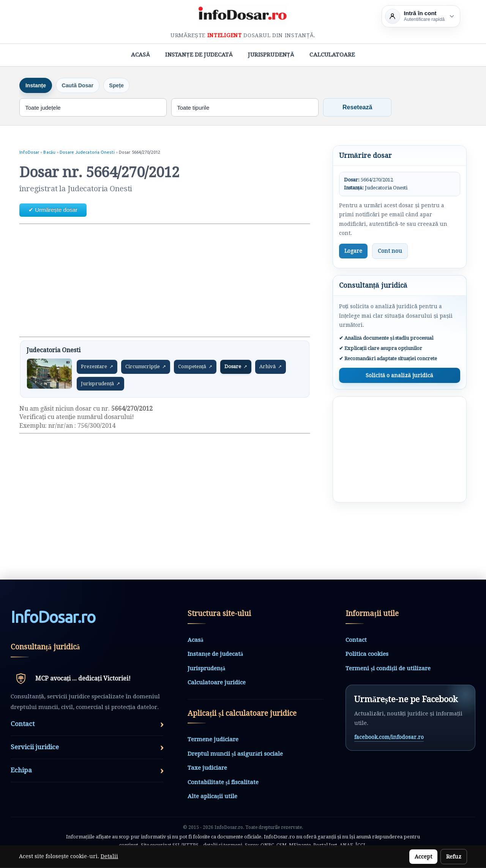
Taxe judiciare (207, 769)
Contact (356, 640)
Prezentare (97, 367)
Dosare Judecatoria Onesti (88, 153)
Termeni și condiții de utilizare (388, 669)
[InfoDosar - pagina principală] (243, 15)
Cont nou (390, 251)
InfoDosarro (53, 618)
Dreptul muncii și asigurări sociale (235, 755)
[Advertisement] (165, 281)
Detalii (109, 856)
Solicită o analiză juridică (399, 376)
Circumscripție (146, 367)
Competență (195, 367)
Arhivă (271, 367)
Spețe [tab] (126, 86)
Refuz (454, 857)
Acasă (141, 55)
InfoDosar (29, 153)
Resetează (357, 108)
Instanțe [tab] (38, 86)
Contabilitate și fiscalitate (223, 783)
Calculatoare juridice (217, 683)
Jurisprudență (271, 55)
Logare (353, 251)
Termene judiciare (213, 740)
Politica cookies (367, 655)
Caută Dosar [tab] (84, 86)
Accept (423, 857)
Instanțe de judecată (199, 55)
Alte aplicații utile (212, 797)
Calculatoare (332, 55)
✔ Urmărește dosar (53, 210)
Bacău (50, 153)
